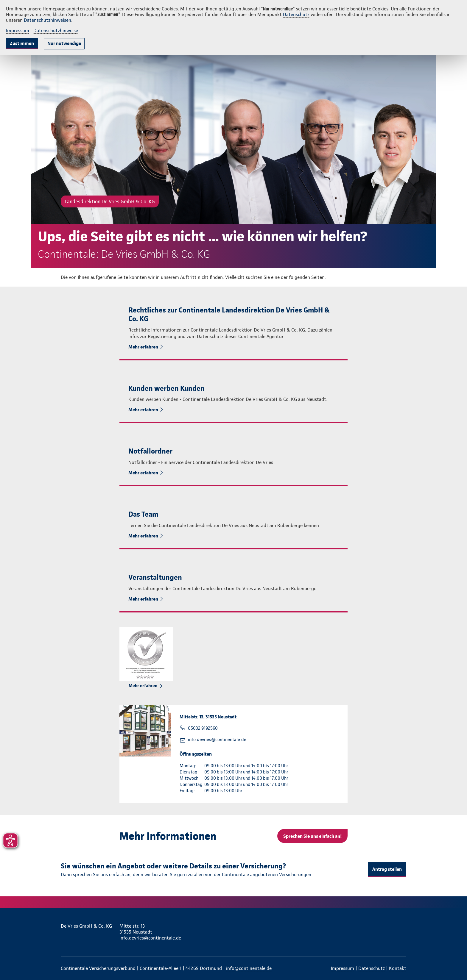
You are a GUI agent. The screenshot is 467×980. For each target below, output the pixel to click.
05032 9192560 (203, 728)
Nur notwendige (64, 43)
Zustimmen (22, 43)
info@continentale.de (249, 968)
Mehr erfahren (144, 347)
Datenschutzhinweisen (48, 20)
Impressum (18, 31)
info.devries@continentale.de (217, 740)
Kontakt (398, 968)
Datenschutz (296, 14)
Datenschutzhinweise (56, 31)
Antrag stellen (387, 869)
